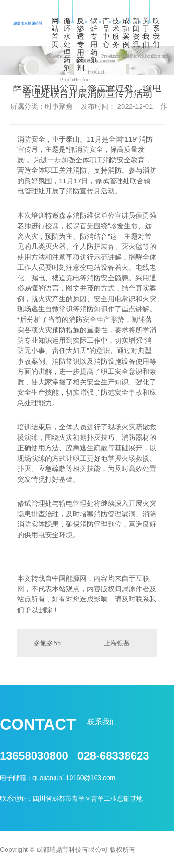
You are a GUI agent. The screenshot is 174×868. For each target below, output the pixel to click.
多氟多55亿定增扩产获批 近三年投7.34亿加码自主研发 (52, 643)
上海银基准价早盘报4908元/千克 (126, 643)
